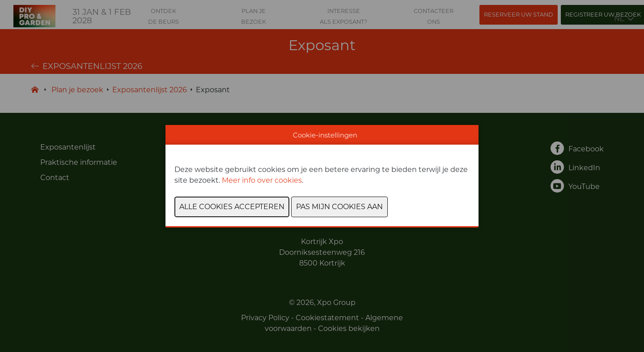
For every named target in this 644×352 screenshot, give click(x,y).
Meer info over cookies (262, 180)
